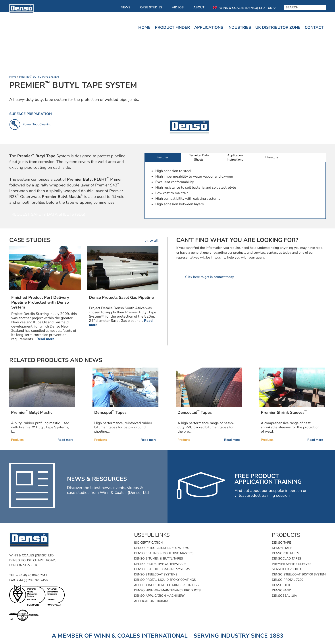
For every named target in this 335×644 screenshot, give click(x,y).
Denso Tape (281, 543)
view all (151, 241)
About (199, 7)
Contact (314, 27)
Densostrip (282, 585)
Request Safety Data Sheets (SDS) (48, 214)
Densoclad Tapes (287, 559)
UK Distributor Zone (278, 27)
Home (144, 27)
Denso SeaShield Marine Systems (162, 569)
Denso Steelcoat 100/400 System (299, 574)
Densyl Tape (282, 548)
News (126, 7)
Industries (239, 27)
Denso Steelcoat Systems (156, 574)
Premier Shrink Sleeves (292, 564)
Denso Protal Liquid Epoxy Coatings (165, 580)
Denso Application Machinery (159, 596)
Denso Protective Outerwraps (160, 564)
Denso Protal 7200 (288, 580)
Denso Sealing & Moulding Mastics (164, 553)
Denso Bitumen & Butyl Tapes (159, 559)
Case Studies (151, 7)
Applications (209, 27)
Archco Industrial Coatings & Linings (166, 585)
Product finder (172, 27)
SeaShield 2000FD (286, 569)
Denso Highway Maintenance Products (167, 590)
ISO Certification (148, 543)
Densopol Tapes (286, 553)
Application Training (152, 601)
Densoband (282, 590)
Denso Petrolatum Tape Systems (162, 548)
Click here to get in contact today (210, 277)
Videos (178, 7)
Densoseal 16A (284, 596)
